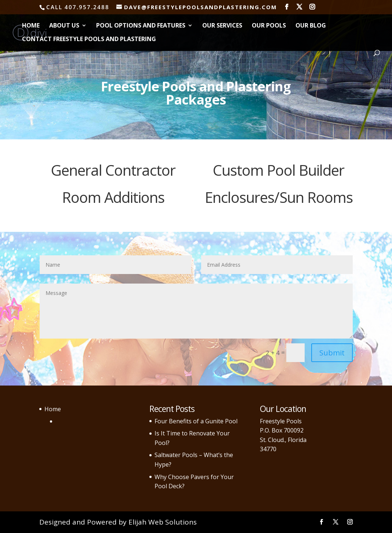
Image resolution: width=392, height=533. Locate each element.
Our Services (222, 26)
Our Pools (269, 26)
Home (31, 26)
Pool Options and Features (141, 26)
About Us (64, 26)
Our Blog (311, 26)
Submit (332, 353)
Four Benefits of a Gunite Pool (196, 421)
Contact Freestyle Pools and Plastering (89, 40)
